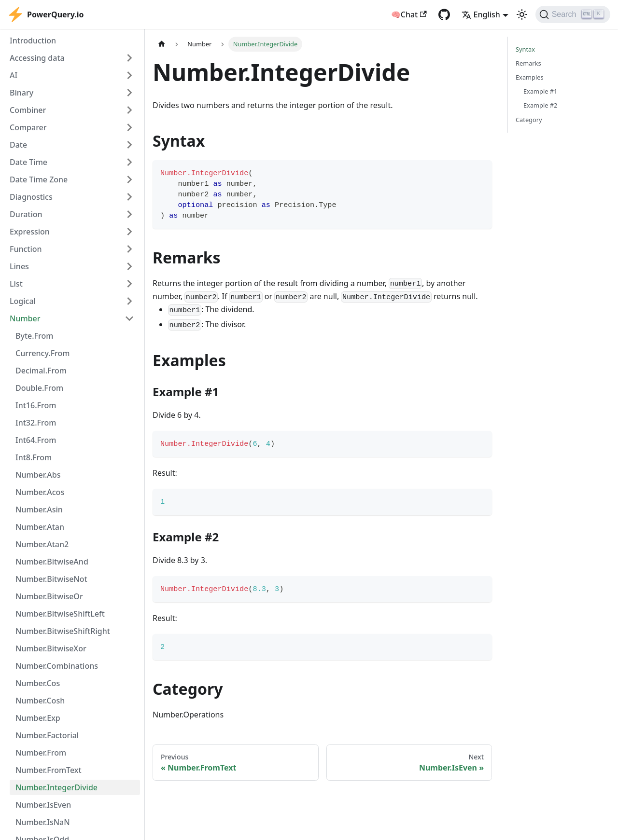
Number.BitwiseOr (49, 596)
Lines (19, 266)
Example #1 (540, 91)
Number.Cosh (40, 701)
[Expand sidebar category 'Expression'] (129, 232)
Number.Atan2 (42, 544)
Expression (30, 232)
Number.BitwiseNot (51, 579)
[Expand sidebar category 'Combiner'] (129, 110)
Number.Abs (38, 475)
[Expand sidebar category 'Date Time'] (129, 162)
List (16, 284)
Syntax (525, 49)
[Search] (573, 14)
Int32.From (36, 423)
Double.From (39, 388)
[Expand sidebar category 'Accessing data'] (129, 58)
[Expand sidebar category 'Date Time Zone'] (129, 179)
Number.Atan (40, 527)
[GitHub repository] (444, 14)
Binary (21, 93)
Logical (23, 301)
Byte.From (34, 336)
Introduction (33, 41)
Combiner (28, 110)
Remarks (528, 63)
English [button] (481, 14)
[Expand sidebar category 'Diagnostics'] (129, 197)
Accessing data (37, 58)
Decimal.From (41, 371)
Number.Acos (40, 492)
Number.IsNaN (43, 822)
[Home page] (162, 44)
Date (18, 145)
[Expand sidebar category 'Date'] (129, 145)
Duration (26, 214)
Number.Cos (38, 683)
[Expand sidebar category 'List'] (129, 284)
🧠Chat (409, 14)
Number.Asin (39, 510)
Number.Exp (38, 718)
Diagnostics (31, 197)
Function (26, 249)
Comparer (28, 127)
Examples (530, 77)
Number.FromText (49, 770)
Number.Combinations (57, 666)
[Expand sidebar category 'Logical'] (129, 301)
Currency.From (42, 353)
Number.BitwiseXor (51, 648)
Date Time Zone (39, 179)
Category (529, 120)
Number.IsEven (43, 805)
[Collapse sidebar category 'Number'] (129, 318)
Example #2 (540, 105)
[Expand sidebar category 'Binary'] (129, 93)
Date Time (28, 162)
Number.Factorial (47, 735)
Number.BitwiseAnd (52, 562)
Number (25, 318)
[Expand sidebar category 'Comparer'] (129, 127)
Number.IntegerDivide (56, 787)
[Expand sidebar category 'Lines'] (129, 266)
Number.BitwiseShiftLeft (60, 614)
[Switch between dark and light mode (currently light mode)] (522, 14)
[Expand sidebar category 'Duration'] (129, 214)
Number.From (41, 753)
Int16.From (36, 405)
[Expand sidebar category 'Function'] (129, 249)
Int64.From (36, 440)
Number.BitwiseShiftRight (63, 631)
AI (14, 75)
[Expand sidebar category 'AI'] (129, 75)
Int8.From (34, 457)
